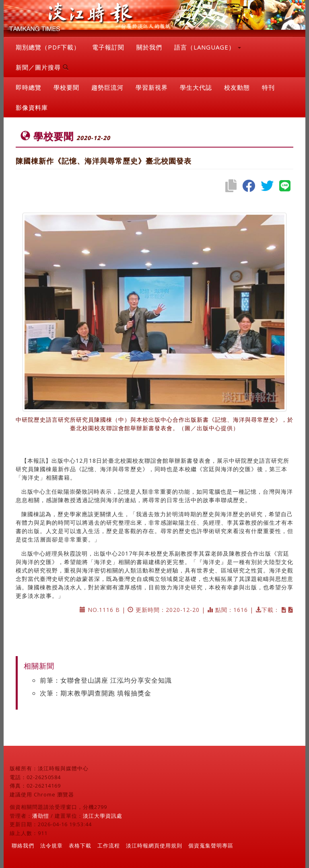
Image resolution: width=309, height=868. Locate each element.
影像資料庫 (32, 107)
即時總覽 (29, 87)
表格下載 (80, 845)
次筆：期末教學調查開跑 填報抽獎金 (96, 693)
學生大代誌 (196, 87)
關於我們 (149, 47)
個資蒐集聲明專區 (211, 845)
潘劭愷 (41, 816)
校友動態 (237, 87)
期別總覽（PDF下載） (48, 47)
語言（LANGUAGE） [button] (208, 47)
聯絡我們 (23, 845)
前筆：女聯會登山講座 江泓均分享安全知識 (106, 680)
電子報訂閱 (108, 47)
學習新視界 (152, 87)
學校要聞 (66, 87)
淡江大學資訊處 (103, 816)
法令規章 (51, 845)
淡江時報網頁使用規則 (154, 845)
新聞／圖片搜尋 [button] (42, 67)
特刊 (268, 87)
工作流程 (109, 845)
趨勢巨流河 (107, 87)
